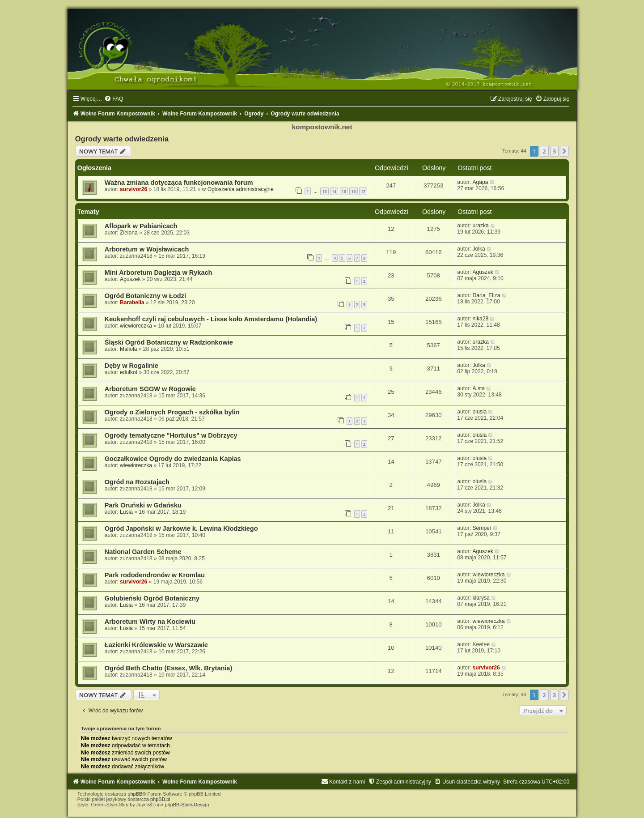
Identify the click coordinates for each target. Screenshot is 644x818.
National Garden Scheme (143, 552)
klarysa (481, 598)
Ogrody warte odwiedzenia (122, 139)
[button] (564, 151)
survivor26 (133, 189)
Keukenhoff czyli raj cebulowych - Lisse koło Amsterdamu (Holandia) (211, 319)
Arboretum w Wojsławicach (147, 249)
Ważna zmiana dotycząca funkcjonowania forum (179, 183)
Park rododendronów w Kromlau (155, 575)
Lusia (126, 512)
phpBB (135, 794)
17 (363, 191)
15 (344, 191)
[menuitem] (114, 99)
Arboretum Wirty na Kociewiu (150, 622)
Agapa (481, 182)
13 (324, 191)
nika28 (481, 319)
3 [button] (554, 151)
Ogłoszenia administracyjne (241, 189)
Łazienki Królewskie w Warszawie (156, 645)
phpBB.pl (160, 799)
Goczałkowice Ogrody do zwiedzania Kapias (173, 459)
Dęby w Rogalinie (131, 366)
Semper (482, 528)
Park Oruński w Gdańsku (143, 505)
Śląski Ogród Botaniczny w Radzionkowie (169, 342)
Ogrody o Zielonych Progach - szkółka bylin (172, 412)
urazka (481, 226)
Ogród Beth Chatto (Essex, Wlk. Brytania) (169, 668)
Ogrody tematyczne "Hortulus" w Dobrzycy (171, 435)
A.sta (479, 388)
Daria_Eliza (487, 295)
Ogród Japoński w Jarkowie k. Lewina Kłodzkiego (181, 528)
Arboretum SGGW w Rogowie (150, 389)
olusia (480, 412)
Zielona (129, 233)
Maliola (128, 349)
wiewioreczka (136, 326)
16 (353, 191)
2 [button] (544, 151)
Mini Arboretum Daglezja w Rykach (159, 273)
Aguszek (130, 279)
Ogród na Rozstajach (137, 482)
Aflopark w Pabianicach (141, 226)
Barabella (132, 302)
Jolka (479, 249)
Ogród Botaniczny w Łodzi (145, 296)
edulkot (129, 372)
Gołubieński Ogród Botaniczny (152, 598)
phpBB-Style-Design (187, 805)
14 (334, 191)
